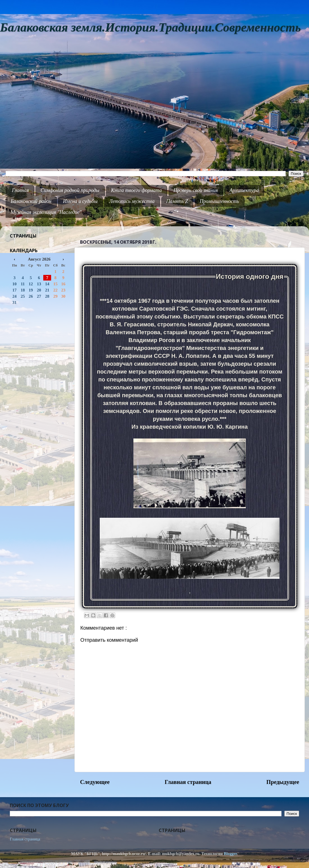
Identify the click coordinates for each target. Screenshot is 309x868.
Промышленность (219, 201)
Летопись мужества (132, 201)
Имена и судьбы (80, 201)
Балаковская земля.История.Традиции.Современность (150, 27)
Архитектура (244, 190)
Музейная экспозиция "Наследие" (46, 212)
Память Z (177, 201)
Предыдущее (283, 782)
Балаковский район (31, 201)
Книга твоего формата (136, 190)
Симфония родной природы (70, 190)
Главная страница (188, 782)
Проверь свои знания (196, 190)
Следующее (95, 782)
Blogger (230, 854)
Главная (21, 190)
